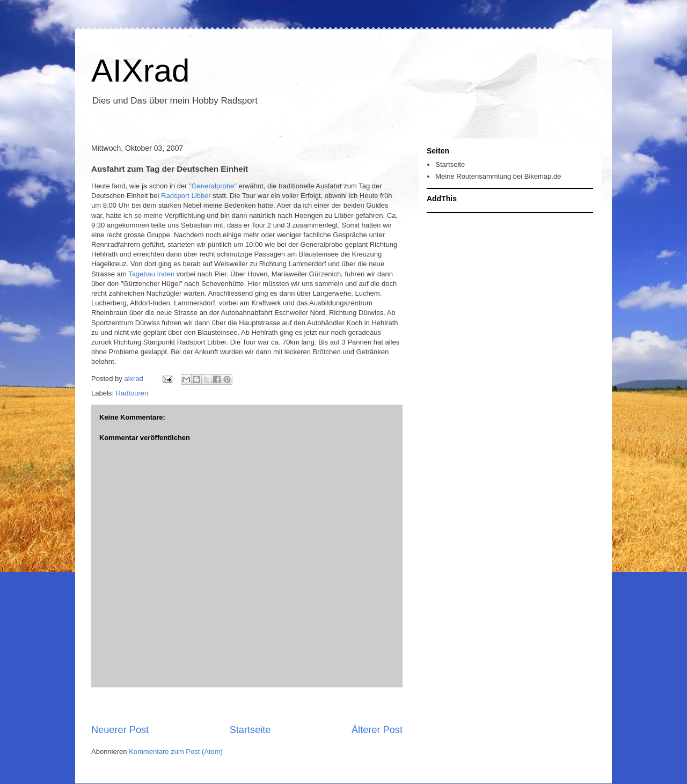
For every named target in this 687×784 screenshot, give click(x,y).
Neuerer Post (120, 730)
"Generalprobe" (213, 186)
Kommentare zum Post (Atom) (176, 752)
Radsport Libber (187, 196)
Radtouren (132, 393)
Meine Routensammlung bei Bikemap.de (498, 176)
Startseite (250, 730)
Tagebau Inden (152, 274)
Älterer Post (377, 730)
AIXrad (140, 71)
